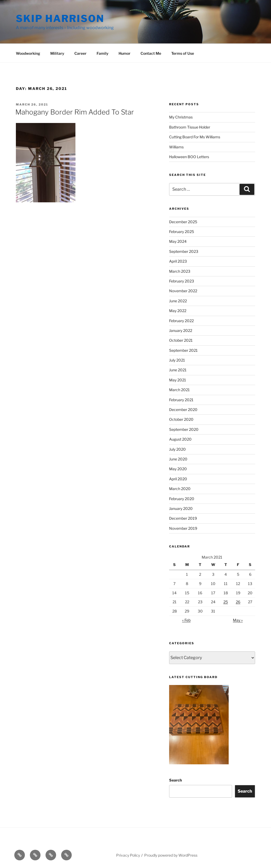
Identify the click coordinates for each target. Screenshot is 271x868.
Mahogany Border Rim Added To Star (75, 112)
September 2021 (183, 350)
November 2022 (183, 291)
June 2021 (178, 370)
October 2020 (181, 419)
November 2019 (183, 528)
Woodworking (28, 53)
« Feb (186, 620)
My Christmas (181, 117)
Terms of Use (183, 53)
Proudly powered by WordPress (171, 855)
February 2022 (181, 321)
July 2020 (177, 449)
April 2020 (178, 479)
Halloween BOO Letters (189, 157)
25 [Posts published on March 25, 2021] (226, 602)
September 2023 (184, 251)
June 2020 (178, 459)
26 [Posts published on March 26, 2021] (238, 602)
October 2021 (181, 340)
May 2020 (178, 469)
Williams (176, 147)
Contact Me (151, 53)
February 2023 (182, 281)
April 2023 (178, 261)
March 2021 (179, 390)
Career (80, 53)
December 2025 (183, 222)
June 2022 (178, 301)
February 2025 (182, 232)
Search (175, 780)
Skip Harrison (60, 19)
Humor (125, 53)
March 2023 (180, 271)
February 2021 (181, 400)
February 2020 (182, 499)
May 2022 (178, 311)
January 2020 (181, 508)
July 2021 (177, 360)
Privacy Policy (128, 855)
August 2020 (180, 439)
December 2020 (183, 410)
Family (103, 53)
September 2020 (184, 429)
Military (57, 53)
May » (238, 620)
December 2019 (183, 518)
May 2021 (178, 380)
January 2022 (181, 330)
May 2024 (178, 241)
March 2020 (180, 489)
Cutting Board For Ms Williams (195, 137)
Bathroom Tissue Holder (190, 127)
